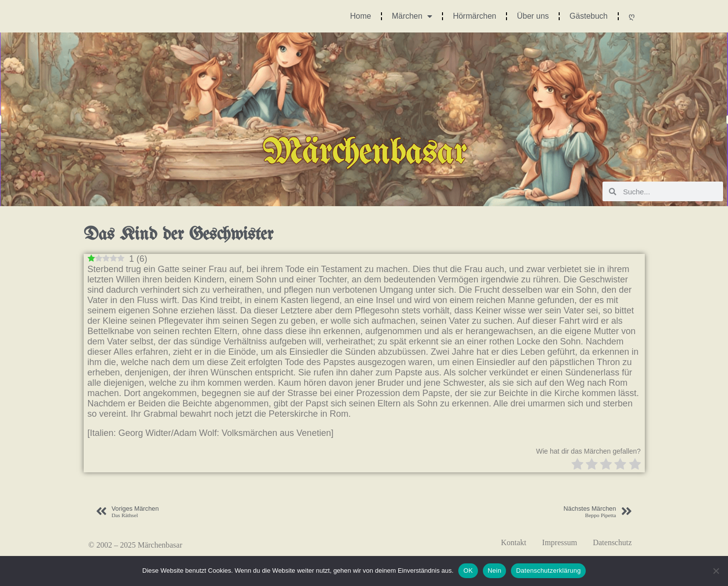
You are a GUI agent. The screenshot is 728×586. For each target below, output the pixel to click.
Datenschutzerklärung (548, 571)
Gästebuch (588, 16)
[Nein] (716, 571)
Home (361, 16)
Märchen (412, 16)
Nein (495, 571)
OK (468, 571)
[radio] (577, 465)
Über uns (533, 16)
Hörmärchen (475, 16)
